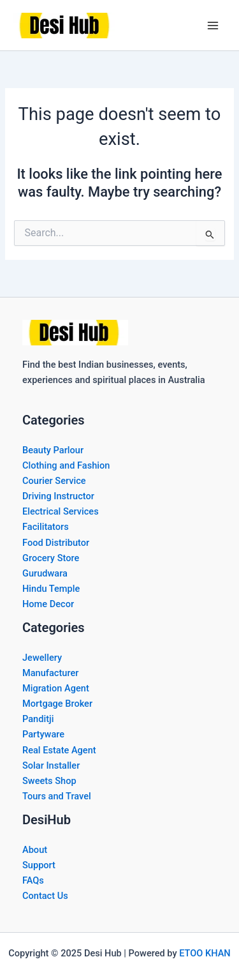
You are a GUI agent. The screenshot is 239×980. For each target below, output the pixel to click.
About (35, 850)
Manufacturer (50, 673)
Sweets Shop (49, 781)
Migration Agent (56, 688)
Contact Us (45, 896)
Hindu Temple (51, 589)
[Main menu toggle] (213, 26)
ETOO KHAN (205, 953)
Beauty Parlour (53, 450)
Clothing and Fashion (66, 465)
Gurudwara (45, 573)
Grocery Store (51, 558)
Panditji (38, 719)
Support (39, 865)
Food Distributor (56, 543)
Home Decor (48, 604)
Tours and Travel (57, 796)
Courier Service (54, 481)
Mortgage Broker (57, 704)
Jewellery (42, 658)
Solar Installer (51, 765)
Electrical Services (61, 511)
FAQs (33, 880)
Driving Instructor (58, 496)
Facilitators (46, 527)
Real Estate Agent (59, 750)
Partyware (43, 734)
